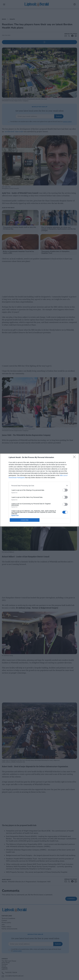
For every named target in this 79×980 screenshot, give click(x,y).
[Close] (75, 458)
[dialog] (39, 490)
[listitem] (39, 486)
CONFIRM (25, 520)
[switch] (65, 490)
